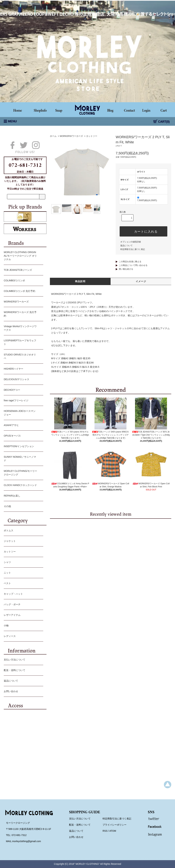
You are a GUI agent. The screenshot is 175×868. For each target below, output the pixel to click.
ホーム (53, 136)
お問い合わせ (23, 692)
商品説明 (80, 281)
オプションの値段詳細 (131, 242)
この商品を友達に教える (130, 262)
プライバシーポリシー (115, 825)
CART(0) (161, 122)
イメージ (141, 281)
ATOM (113, 831)
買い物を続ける (126, 269)
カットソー (92, 136)
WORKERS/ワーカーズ (71, 136)
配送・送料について (23, 671)
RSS (105, 831)
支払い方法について (23, 660)
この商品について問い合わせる (133, 265)
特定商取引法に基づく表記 (133, 249)
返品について (126, 246)
